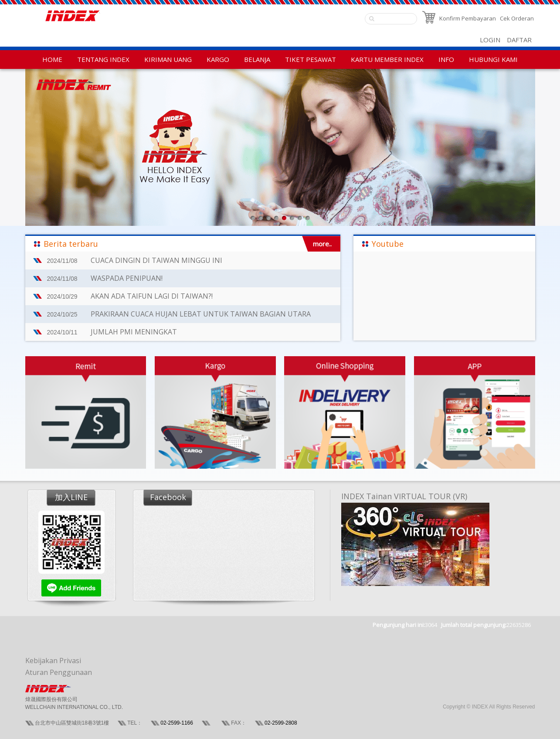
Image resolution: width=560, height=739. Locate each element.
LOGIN (490, 40)
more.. (322, 244)
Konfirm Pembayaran (468, 18)
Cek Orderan (517, 18)
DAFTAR (519, 40)
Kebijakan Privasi (53, 661)
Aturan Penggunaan (59, 672)
